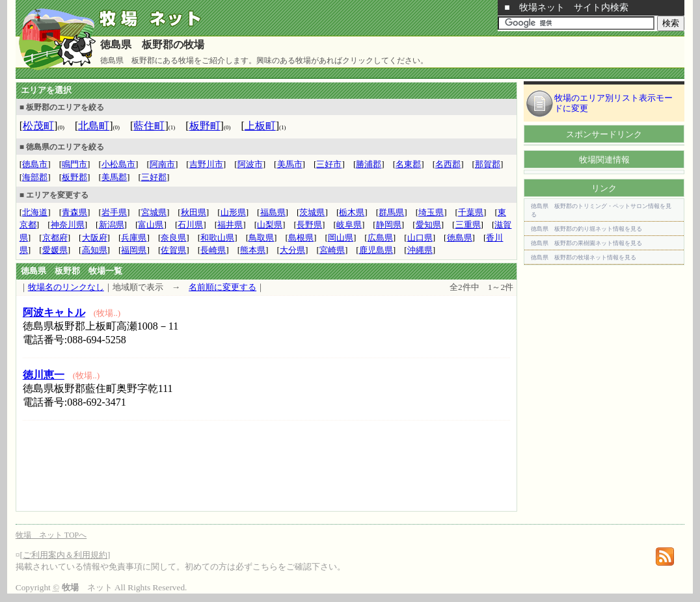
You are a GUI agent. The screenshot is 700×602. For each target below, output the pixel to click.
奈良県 (173, 238)
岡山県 (341, 238)
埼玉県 (431, 212)
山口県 (420, 238)
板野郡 (74, 177)
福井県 (230, 225)
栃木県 (352, 212)
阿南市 (162, 164)
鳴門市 (74, 164)
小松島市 (118, 164)
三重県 (468, 225)
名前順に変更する (222, 287)
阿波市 (250, 164)
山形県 (233, 212)
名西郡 (448, 164)
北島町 (94, 126)
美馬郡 (114, 177)
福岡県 (134, 250)
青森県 (74, 212)
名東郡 (408, 164)
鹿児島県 (376, 250)
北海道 (35, 212)
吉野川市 (206, 164)
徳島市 (35, 164)
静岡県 (389, 225)
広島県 (380, 238)
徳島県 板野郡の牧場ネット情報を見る (584, 257)
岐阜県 (349, 225)
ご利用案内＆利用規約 (65, 555)
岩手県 (114, 212)
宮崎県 (332, 250)
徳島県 (460, 238)
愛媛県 (55, 250)
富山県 (151, 225)
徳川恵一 (44, 375)
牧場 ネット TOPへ (51, 535)
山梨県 (270, 225)
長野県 (309, 225)
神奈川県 (68, 225)
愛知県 (428, 225)
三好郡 (154, 177)
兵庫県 (134, 238)
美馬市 (290, 164)
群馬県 (391, 212)
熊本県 (253, 250)
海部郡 (35, 177)
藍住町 (149, 126)
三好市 (329, 164)
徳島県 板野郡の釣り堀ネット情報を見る (586, 229)
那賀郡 (488, 164)
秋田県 (194, 212)
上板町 (260, 126)
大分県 (292, 250)
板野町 (205, 126)
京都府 (55, 238)
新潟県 (112, 225)
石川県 (190, 225)
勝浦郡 (369, 164)
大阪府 (95, 238)
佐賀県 (173, 250)
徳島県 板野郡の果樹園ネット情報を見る (586, 243)
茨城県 (312, 212)
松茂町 (38, 126)
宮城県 (154, 212)
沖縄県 (420, 250)
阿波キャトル (54, 312)
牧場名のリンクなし (66, 287)
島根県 (301, 238)
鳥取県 (261, 238)
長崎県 (213, 250)
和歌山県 (217, 238)
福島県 (273, 212)
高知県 (95, 250)
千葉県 (471, 212)
